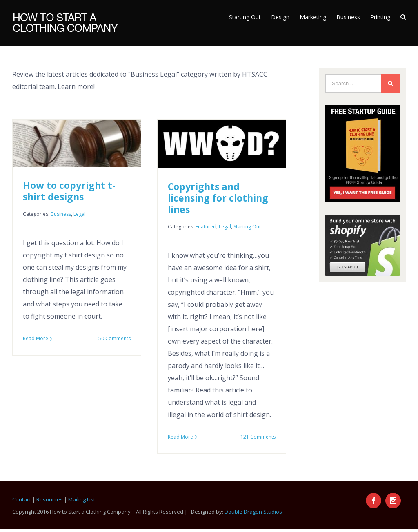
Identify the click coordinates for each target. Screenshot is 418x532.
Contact (22, 499)
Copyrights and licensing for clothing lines (218, 198)
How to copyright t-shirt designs (69, 191)
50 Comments (115, 338)
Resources (50, 499)
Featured (206, 227)
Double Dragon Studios (253, 512)
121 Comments (258, 437)
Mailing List (82, 499)
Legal (80, 214)
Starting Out (247, 227)
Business (61, 214)
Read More (36, 338)
